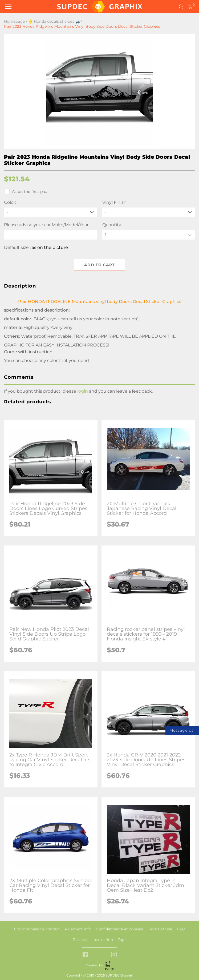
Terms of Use (160, 929)
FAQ (181, 929)
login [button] (83, 391)
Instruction (103, 940)
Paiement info (78, 929)
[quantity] (149, 235)
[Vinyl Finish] (149, 212)
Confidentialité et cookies (119, 929)
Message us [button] (182, 730)
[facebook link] (85, 955)
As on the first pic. (25, 192)
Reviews (80, 940)
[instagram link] (114, 955)
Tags (122, 940)
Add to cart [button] (99, 265)
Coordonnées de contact (37, 929)
